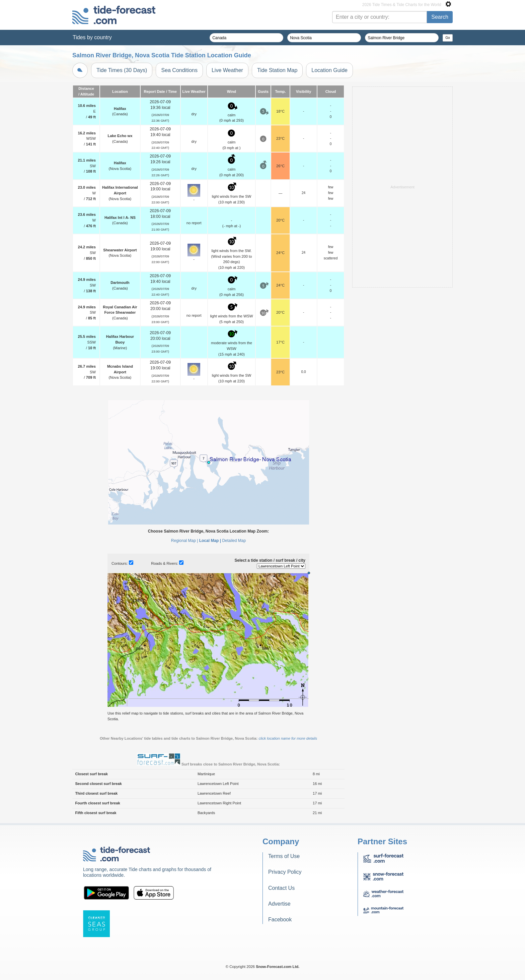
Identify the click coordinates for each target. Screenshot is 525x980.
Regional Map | (185, 541)
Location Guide (329, 70)
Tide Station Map (277, 70)
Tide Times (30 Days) (122, 70)
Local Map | (210, 541)
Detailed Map (234, 541)
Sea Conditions (179, 70)
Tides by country (92, 37)
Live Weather (227, 70)
